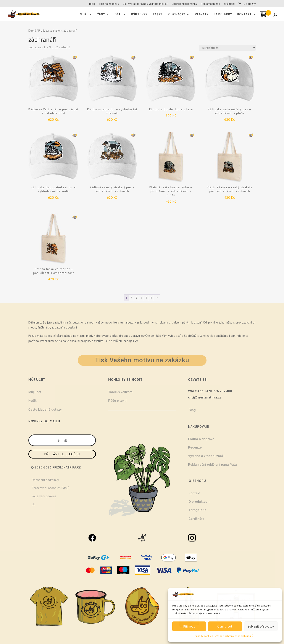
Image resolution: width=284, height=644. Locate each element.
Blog (92, 4)
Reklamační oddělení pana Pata (212, 465)
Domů (32, 31)
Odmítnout (225, 626)
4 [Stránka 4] (141, 298)
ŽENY (101, 14)
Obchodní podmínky (184, 4)
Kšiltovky (139, 14)
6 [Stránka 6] (151, 298)
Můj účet (229, 4)
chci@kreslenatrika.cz (205, 397)
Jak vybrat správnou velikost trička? (145, 4)
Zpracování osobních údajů (50, 488)
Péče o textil (118, 401)
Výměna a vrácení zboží (206, 456)
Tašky (157, 14)
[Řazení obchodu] (227, 48)
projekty (86, 341)
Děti (118, 14)
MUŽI (84, 14)
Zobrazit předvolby (261, 626)
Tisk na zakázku (109, 4)
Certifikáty (196, 519)
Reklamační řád (211, 4)
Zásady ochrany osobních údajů (234, 636)
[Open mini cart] (265, 15)
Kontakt (244, 14)
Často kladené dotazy (45, 410)
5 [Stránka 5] (146, 298)
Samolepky (223, 14)
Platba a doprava (201, 439)
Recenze (195, 447)
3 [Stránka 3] (136, 298)
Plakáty (202, 14)
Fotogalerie (198, 510)
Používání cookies (44, 496)
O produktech (199, 502)
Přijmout (189, 626)
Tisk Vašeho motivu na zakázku (142, 360)
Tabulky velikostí (121, 392)
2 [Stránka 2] (131, 298)
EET (34, 504)
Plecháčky (176, 14)
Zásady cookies (204, 636)
